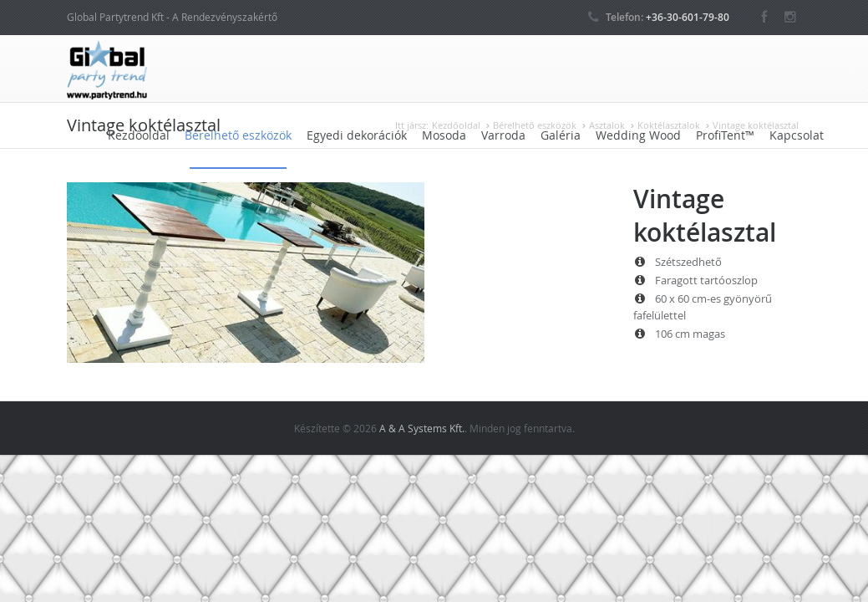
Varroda (503, 135)
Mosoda (444, 135)
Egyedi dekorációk (357, 135)
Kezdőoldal (139, 135)
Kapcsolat (797, 135)
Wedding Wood (638, 135)
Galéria (561, 135)
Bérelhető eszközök (238, 135)
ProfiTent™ (725, 135)
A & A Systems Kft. (422, 428)
